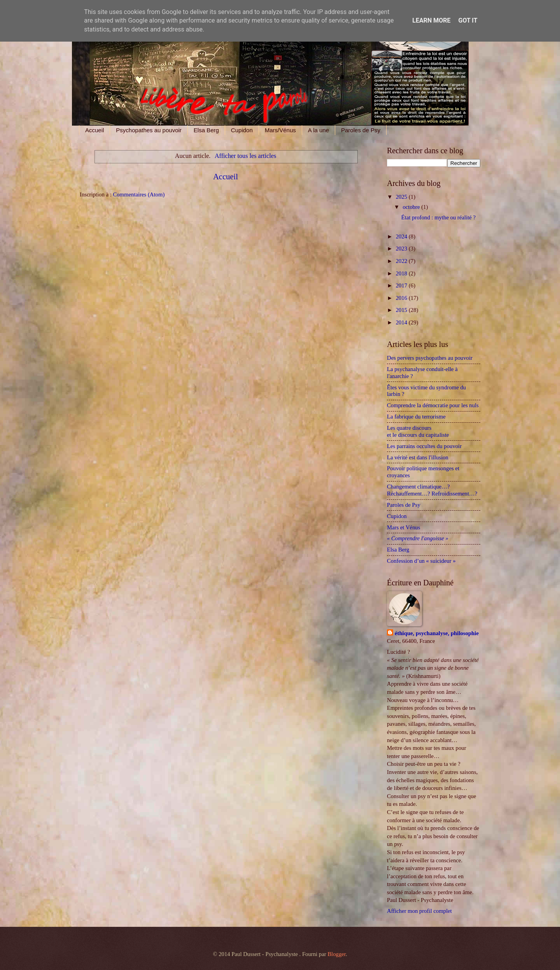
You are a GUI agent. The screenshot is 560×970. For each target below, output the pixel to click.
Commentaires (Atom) (139, 194)
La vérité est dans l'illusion (418, 457)
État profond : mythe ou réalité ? (438, 217)
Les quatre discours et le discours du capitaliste (421, 431)
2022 (402, 261)
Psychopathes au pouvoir (149, 130)
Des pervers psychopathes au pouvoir (430, 358)
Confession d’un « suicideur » (421, 561)
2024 (402, 236)
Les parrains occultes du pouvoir (424, 446)
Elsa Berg (206, 130)
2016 (402, 298)
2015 (402, 310)
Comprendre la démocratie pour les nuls (433, 405)
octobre (412, 207)
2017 (402, 285)
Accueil (94, 130)
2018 (402, 273)
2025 (402, 197)
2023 (402, 249)
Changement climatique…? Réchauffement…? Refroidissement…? (432, 490)
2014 (402, 322)
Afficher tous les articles (245, 156)
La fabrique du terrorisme (416, 417)
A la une (318, 130)
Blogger (337, 954)
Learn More (431, 20)
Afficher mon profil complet (419, 911)
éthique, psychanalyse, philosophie (437, 633)
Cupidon (242, 130)
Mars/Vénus (280, 130)
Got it (468, 20)
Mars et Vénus (404, 527)
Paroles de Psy (361, 130)
